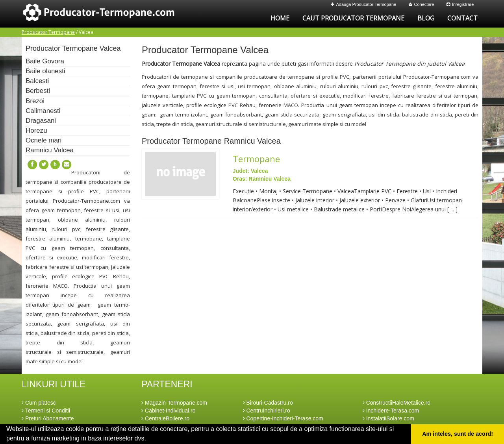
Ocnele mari (44, 140)
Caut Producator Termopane (353, 18)
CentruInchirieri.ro (267, 411)
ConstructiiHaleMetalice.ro (397, 403)
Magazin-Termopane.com (174, 403)
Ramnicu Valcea (50, 150)
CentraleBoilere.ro (165, 418)
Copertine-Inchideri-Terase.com (283, 418)
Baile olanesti (45, 71)
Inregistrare (460, 4)
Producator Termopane (48, 32)
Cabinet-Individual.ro (168, 411)
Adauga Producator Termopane (364, 4)
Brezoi (35, 101)
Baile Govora (45, 61)
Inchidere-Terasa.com (391, 411)
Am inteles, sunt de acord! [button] (458, 434)
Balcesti (37, 81)
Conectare (422, 4)
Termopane (256, 159)
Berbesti (38, 91)
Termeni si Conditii (46, 411)
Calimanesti (43, 111)
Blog (426, 18)
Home (280, 18)
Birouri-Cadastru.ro (268, 403)
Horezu (36, 130)
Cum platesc (39, 403)
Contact (462, 18)
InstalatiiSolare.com (388, 418)
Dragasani (41, 121)
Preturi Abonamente (48, 418)
